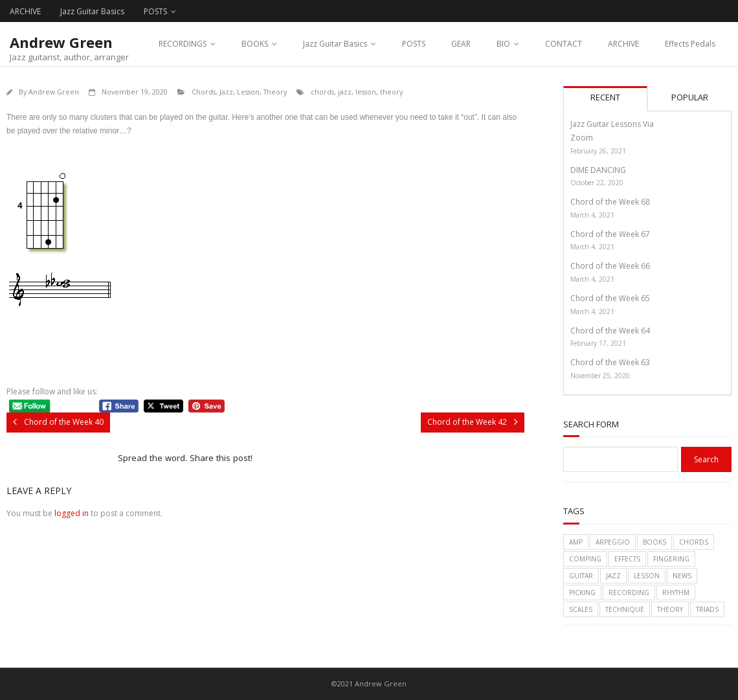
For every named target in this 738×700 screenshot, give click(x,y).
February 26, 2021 (598, 151)
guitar (581, 576)
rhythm (676, 593)
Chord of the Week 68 (610, 202)
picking (582, 593)
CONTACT (564, 44)
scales (581, 609)
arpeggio (613, 542)
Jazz (226, 92)
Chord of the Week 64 (610, 331)
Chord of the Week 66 (610, 266)
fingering (671, 559)
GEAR (461, 44)
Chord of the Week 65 (610, 298)
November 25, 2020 (600, 376)
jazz (345, 92)
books (654, 542)
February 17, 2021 (598, 343)
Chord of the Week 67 (610, 234)
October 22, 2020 (597, 183)
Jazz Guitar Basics (92, 11)
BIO (503, 44)
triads (707, 609)
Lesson (248, 92)
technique (625, 609)
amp (576, 542)
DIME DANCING (598, 170)
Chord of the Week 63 (610, 362)
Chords (204, 92)
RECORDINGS (183, 44)
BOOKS (255, 44)
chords (322, 92)
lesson (366, 92)
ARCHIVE (25, 11)
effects (627, 559)
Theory (275, 92)
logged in (72, 513)
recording (629, 593)
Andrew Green (54, 92)
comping (585, 559)
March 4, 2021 (592, 215)
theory (391, 92)
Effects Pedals (690, 44)
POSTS (155, 11)
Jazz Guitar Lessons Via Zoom (612, 131)
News (682, 576)
